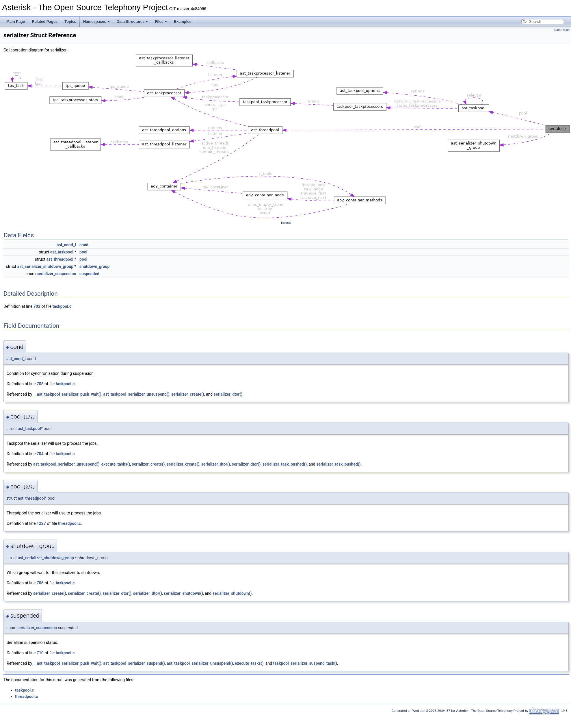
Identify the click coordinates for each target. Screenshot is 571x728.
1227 (41, 523)
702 (37, 306)
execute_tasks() (116, 464)
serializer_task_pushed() (285, 464)
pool (83, 252)
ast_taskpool (62, 252)
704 (40, 454)
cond (84, 245)
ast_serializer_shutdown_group (45, 266)
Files (161, 22)
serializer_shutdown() (183, 593)
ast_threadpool (60, 259)
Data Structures (132, 22)
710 (40, 653)
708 (40, 384)
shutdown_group (94, 266)
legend (286, 223)
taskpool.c (62, 306)
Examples (183, 22)
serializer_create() (188, 394)
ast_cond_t (66, 245)
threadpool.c (69, 523)
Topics (70, 22)
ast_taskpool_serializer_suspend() (134, 663)
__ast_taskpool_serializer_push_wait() (67, 394)
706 (40, 583)
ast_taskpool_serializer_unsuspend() (136, 394)
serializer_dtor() (228, 394)
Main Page (16, 22)
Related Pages (45, 22)
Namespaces (96, 22)
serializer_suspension (56, 274)
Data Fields (562, 30)
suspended (89, 274)
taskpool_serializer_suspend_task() (305, 663)
